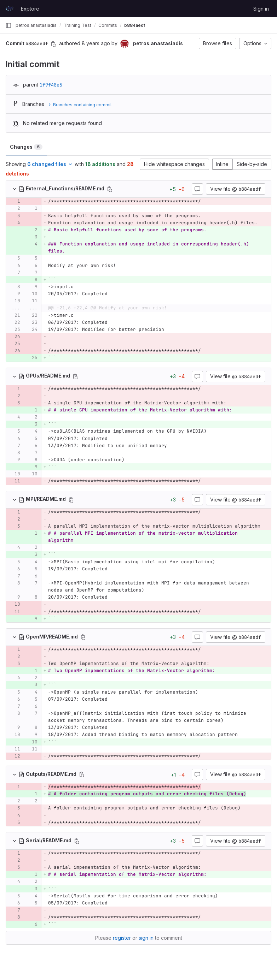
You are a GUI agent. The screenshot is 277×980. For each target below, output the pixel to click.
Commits (108, 25)
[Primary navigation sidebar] (8, 25)
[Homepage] (10, 8)
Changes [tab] (26, 147)
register (122, 938)
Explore (30, 9)
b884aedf (135, 25)
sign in (146, 938)
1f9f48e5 (51, 85)
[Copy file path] (110, 189)
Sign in (261, 9)
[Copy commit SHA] (53, 44)
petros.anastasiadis (36, 25)
